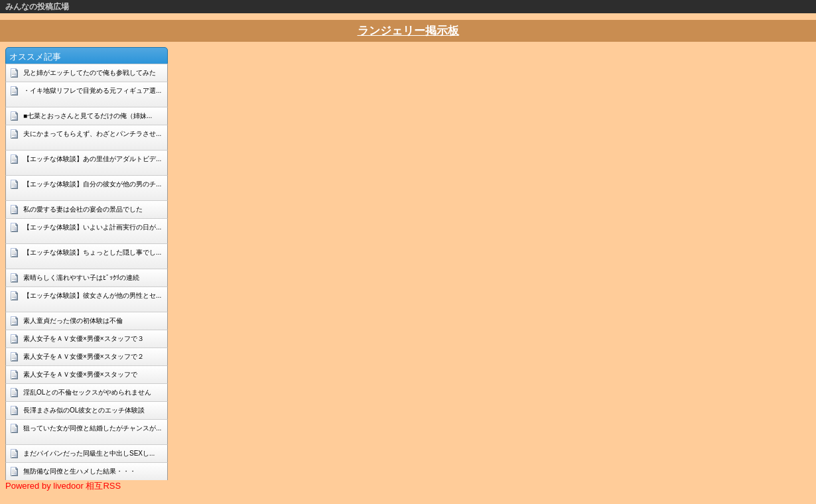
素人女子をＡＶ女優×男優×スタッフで (80, 374)
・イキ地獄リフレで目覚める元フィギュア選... (92, 91)
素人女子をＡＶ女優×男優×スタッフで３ (84, 339)
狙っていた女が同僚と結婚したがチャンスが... (92, 428)
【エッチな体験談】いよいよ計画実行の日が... (92, 227)
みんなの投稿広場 (37, 7)
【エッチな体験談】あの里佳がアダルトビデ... (92, 159)
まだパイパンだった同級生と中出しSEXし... (89, 453)
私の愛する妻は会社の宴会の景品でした (83, 209)
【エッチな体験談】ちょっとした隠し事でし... (92, 252)
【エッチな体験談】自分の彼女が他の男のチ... (92, 184)
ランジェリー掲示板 (408, 31)
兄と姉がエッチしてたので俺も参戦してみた (90, 73)
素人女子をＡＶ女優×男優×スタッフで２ (84, 356)
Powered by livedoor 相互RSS (63, 486)
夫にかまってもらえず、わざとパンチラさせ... (92, 134)
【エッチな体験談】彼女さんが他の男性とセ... (92, 295)
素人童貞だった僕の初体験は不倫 (73, 321)
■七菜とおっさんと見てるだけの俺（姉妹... (88, 116)
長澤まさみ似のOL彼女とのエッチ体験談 (84, 410)
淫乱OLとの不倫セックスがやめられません (87, 392)
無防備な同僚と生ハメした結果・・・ (80, 471)
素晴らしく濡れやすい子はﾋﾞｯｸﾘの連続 (81, 278)
